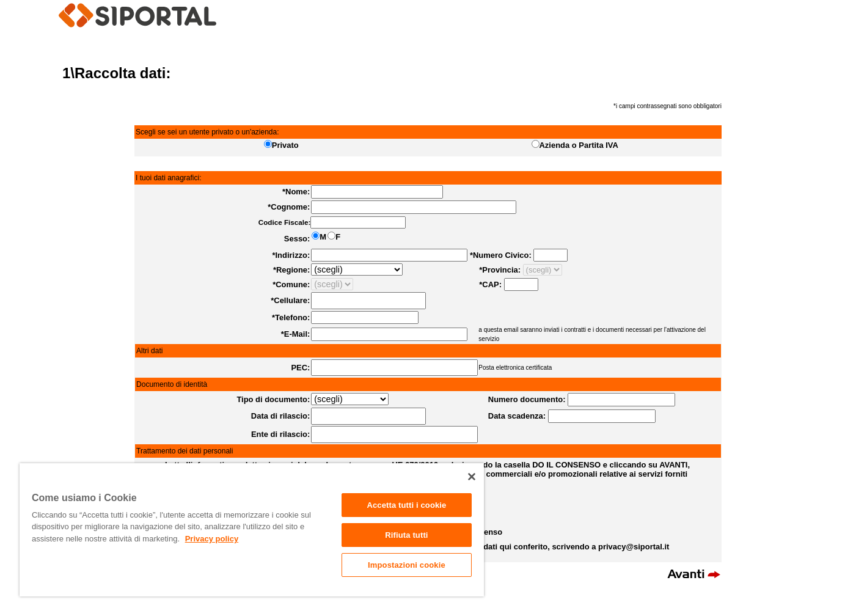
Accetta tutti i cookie (406, 505)
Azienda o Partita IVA (579, 145)
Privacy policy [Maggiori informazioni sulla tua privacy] (212, 539)
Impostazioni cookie (407, 565)
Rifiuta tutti (406, 535)
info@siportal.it (463, 610)
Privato (285, 145)
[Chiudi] (472, 477)
